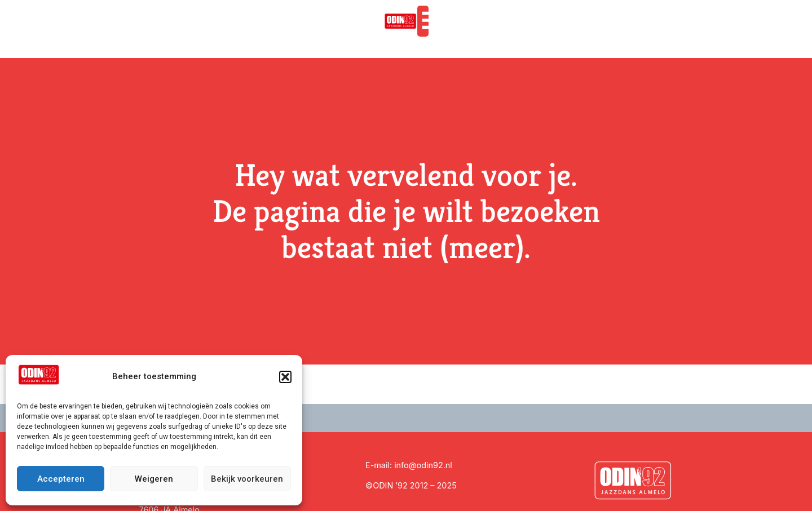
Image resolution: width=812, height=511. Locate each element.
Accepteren (61, 479)
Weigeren (154, 479)
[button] (285, 377)
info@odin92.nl (423, 465)
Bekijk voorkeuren (247, 479)
